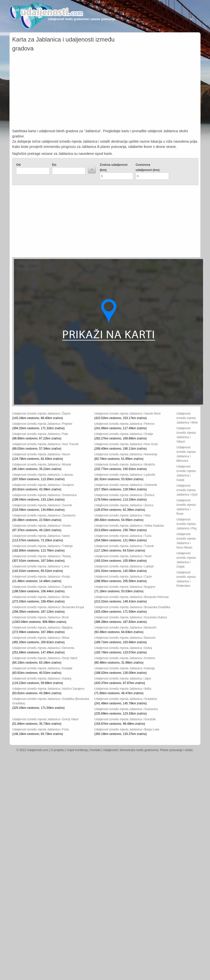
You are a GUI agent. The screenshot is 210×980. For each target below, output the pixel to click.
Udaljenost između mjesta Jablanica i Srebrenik (126, 485)
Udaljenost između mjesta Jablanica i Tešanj (41, 556)
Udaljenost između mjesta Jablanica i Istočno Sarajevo (48, 689)
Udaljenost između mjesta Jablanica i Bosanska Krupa (48, 607)
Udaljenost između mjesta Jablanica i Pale (40, 434)
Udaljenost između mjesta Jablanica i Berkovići (125, 628)
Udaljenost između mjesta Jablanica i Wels (187, 418)
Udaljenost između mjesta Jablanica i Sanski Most (127, 414)
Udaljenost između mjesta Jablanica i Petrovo (124, 424)
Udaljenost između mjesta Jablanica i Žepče (41, 414)
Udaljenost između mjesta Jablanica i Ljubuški (125, 475)
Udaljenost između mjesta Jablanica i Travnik (124, 546)
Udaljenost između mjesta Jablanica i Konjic (41, 577)
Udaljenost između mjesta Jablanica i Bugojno (125, 587)
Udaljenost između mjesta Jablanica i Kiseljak (42, 668)
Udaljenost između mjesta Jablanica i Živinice (124, 495)
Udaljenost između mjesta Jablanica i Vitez (123, 515)
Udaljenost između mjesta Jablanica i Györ (187, 490)
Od (18, 165)
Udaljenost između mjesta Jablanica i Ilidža (123, 689)
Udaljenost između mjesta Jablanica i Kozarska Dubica (131, 617)
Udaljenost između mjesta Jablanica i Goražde (125, 719)
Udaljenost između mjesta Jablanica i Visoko (42, 526)
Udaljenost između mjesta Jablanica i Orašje (124, 434)
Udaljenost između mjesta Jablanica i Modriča (125, 465)
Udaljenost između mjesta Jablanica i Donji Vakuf (45, 658)
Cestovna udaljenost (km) (148, 167)
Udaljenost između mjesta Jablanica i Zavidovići (44, 515)
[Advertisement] (105, 91)
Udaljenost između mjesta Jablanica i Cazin (123, 577)
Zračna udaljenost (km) (114, 167)
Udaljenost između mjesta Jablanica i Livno (41, 566)
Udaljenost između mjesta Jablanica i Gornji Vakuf (45, 719)
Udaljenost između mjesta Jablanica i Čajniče (42, 587)
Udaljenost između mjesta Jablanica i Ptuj (186, 524)
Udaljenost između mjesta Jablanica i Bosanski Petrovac (132, 597)
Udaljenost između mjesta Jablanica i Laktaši (124, 566)
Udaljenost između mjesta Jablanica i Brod (40, 617)
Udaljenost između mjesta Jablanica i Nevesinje (126, 454)
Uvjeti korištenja (78, 750)
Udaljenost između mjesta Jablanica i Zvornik (42, 505)
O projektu (58, 750)
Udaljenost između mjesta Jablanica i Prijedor (42, 424)
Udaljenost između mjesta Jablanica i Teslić (123, 556)
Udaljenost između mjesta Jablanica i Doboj (123, 648)
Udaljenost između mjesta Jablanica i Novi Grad (126, 444)
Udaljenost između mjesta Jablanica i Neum (41, 454)
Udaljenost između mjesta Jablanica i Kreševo (125, 658)
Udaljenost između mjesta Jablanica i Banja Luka (127, 729)
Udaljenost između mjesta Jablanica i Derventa (43, 648)
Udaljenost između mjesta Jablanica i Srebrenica (44, 495)
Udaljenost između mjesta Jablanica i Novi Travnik (45, 444)
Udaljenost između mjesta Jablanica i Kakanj (42, 679)
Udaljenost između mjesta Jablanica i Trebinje (42, 546)
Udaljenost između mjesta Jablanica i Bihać (41, 638)
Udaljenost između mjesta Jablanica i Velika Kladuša (129, 526)
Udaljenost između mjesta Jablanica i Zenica (124, 505)
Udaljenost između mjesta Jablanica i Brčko (41, 597)
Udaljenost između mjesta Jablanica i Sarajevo (43, 485)
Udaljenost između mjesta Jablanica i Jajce (123, 679)
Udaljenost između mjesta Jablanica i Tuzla (123, 536)
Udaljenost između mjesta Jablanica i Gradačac (126, 699)
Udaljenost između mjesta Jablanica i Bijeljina (42, 628)
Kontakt (95, 750)
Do (54, 165)
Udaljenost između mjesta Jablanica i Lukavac (43, 475)
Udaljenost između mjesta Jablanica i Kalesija (125, 668)
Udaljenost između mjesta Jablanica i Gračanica (126, 709)
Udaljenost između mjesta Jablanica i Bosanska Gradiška (132, 607)
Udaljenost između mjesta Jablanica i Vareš (41, 536)
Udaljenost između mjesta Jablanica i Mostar (42, 465)
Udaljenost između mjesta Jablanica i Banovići (125, 638)
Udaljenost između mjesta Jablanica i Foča (40, 729)
